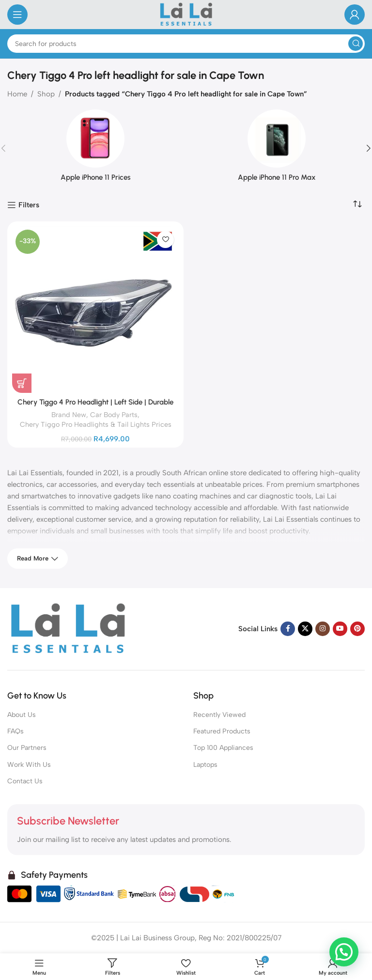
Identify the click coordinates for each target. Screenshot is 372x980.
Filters (29, 205)
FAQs (15, 731)
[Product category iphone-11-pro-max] (277, 148)
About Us (22, 715)
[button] (344, 951)
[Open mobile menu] (17, 15)
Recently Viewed (219, 715)
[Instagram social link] (323, 629)
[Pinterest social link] (357, 629)
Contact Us (25, 781)
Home (17, 94)
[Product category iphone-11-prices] (95, 148)
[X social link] (305, 629)
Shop (46, 94)
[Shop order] (357, 204)
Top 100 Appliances (223, 748)
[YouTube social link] (340, 629)
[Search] (186, 44)
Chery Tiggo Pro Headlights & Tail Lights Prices (96, 424)
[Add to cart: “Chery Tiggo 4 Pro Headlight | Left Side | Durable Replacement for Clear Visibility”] (22, 383)
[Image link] (68, 628)
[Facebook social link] (288, 629)
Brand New (69, 415)
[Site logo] (186, 14)
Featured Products (222, 731)
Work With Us (29, 765)
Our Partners (27, 748)
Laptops (205, 765)
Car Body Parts (114, 415)
